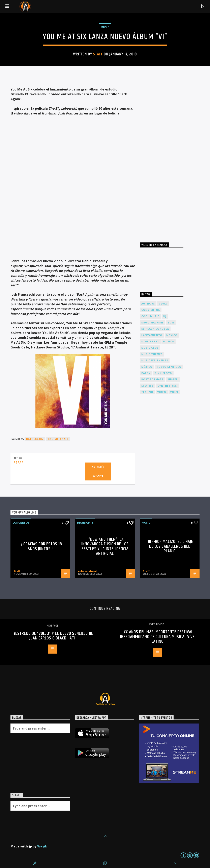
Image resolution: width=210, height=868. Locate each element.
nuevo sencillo (169, 367)
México (147, 367)
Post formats (152, 379)
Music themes (152, 354)
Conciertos (21, 523)
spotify (147, 386)
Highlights (85, 523)
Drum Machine (153, 323)
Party (146, 373)
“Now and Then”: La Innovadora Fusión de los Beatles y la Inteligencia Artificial (105, 547)
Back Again (35, 439)
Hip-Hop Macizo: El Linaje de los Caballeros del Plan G (171, 546)
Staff (98, 54)
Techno (147, 392)
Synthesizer (167, 386)
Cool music (150, 316)
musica (169, 341)
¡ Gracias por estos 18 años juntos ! (41, 546)
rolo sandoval (87, 571)
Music (105, 27)
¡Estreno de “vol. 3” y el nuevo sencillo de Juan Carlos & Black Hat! (54, 636)
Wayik (42, 846)
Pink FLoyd (163, 373)
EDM (171, 323)
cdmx (163, 304)
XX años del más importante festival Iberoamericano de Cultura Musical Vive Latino (158, 637)
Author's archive (98, 471)
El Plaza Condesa (155, 329)
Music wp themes (155, 360)
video (162, 392)
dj (165, 316)
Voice (174, 392)
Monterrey (150, 341)
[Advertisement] (170, 157)
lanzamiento (152, 335)
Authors (148, 304)
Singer (173, 379)
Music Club (150, 348)
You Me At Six (58, 439)
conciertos (151, 310)
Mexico (172, 335)
